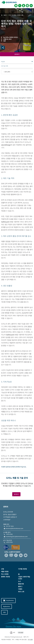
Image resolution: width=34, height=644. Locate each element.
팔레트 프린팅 (6, 577)
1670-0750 (9, 542)
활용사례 (21, 584)
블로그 (20, 586)
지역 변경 (21, 632)
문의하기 (17, 54)
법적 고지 (26, 637)
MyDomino (7, 606)
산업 (3, 569)
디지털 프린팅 (23, 569)
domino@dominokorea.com (14, 528)
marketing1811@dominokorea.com (17, 536)
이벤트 (20, 589)
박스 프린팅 (5, 574)
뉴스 (20, 581)
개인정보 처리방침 (6, 639)
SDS (4, 612)
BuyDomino (8, 600)
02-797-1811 (10, 526)
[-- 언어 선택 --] (17, 72)
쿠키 (13, 639)
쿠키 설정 (30, 639)
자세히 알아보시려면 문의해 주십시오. (14, 467)
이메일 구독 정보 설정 (21, 639)
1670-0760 (9, 534)
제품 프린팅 (5, 571)
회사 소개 (21, 592)
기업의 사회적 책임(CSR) (24, 578)
